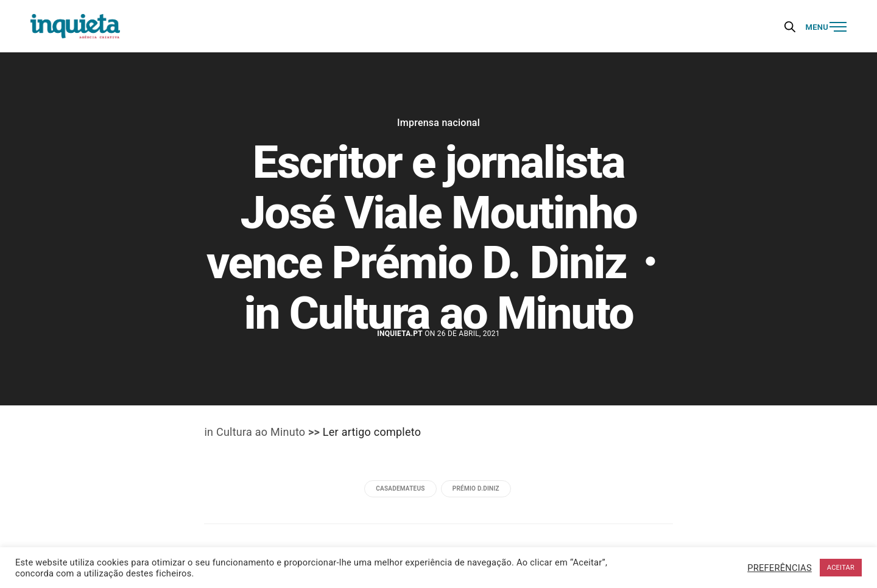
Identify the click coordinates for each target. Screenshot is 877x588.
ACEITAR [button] (841, 568)
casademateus (400, 488)
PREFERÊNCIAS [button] (780, 568)
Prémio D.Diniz (476, 488)
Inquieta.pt (400, 334)
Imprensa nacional (438, 123)
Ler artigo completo (372, 432)
